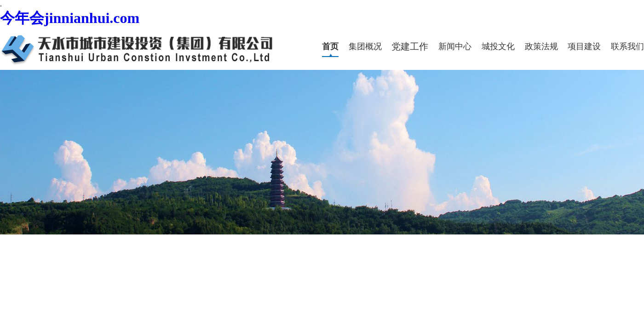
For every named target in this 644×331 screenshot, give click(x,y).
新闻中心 (455, 46)
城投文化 (498, 46)
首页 (330, 46)
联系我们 (627, 46)
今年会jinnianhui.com (70, 18)
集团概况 (365, 46)
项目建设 (584, 46)
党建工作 (410, 46)
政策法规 (541, 46)
